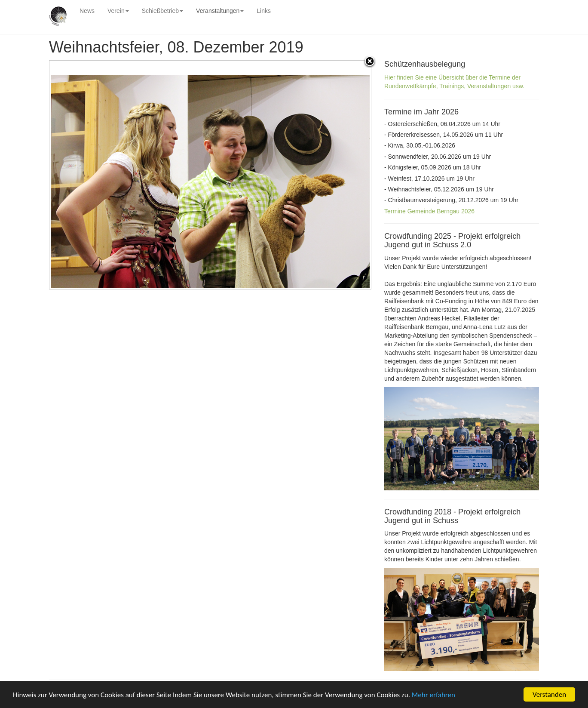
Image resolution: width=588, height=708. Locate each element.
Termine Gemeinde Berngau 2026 (429, 211)
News (87, 11)
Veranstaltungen (220, 11)
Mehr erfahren (433, 695)
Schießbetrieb (162, 11)
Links (264, 11)
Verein (118, 11)
